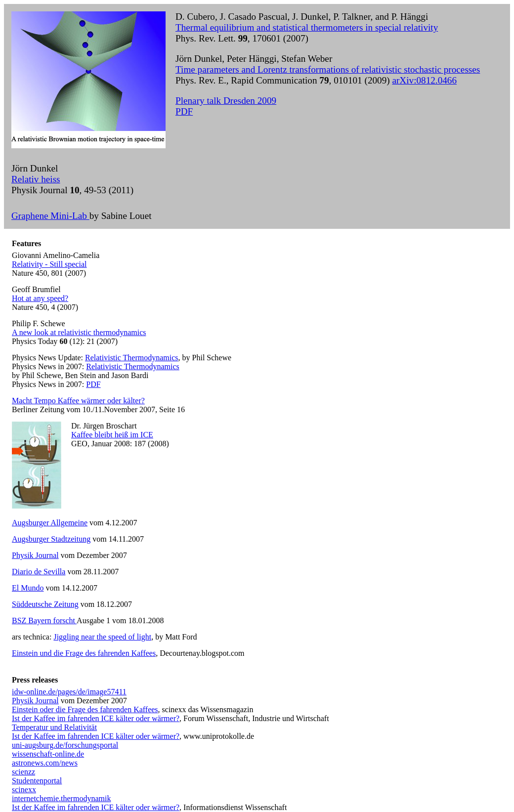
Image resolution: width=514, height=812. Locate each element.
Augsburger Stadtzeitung (51, 539)
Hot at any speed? (40, 298)
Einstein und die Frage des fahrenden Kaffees (84, 653)
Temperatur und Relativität (54, 727)
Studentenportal (37, 781)
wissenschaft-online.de (48, 754)
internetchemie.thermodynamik (61, 798)
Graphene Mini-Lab (50, 216)
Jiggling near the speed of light (102, 637)
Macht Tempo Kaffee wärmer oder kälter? (78, 401)
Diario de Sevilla (39, 572)
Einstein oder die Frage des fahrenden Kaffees (85, 709)
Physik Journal (35, 555)
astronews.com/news (45, 763)
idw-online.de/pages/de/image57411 (69, 692)
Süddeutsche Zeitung (45, 604)
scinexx (24, 790)
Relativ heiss (36, 179)
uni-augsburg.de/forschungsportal (65, 745)
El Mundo (28, 588)
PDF (184, 111)
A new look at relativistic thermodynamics (79, 332)
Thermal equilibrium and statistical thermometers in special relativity (307, 27)
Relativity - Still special (49, 264)
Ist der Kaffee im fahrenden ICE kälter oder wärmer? (96, 718)
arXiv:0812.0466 (424, 80)
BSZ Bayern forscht (44, 620)
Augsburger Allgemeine (50, 523)
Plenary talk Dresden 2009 (226, 101)
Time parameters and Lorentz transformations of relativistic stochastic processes (328, 69)
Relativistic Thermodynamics (132, 358)
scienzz (23, 772)
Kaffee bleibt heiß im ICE (112, 435)
